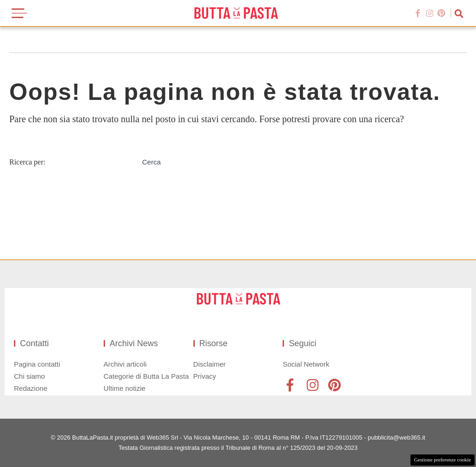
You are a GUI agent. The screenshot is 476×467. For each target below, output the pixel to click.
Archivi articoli (125, 364)
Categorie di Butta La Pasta (146, 376)
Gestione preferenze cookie (443, 460)
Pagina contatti (37, 364)
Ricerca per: (27, 162)
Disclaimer (210, 364)
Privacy (205, 376)
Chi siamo (30, 376)
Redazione (31, 388)
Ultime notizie (125, 388)
